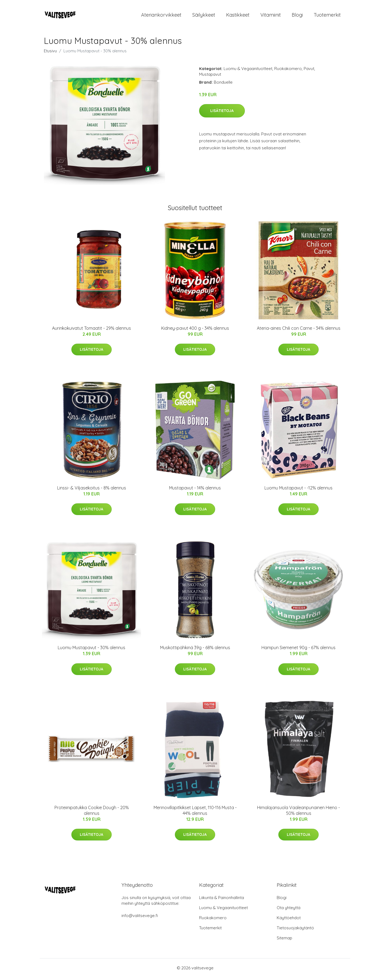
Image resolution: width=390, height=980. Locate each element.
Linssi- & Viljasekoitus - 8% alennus (92, 491)
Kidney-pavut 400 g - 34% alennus (195, 331)
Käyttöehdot (289, 920)
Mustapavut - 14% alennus (195, 491)
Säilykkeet (204, 16)
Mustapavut (210, 77)
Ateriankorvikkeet (161, 16)
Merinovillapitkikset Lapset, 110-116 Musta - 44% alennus (195, 813)
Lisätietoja (222, 113)
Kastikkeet (238, 16)
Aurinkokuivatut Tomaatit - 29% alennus (92, 331)
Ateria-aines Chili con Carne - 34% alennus (299, 331)
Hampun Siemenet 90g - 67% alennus (298, 651)
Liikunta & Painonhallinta (222, 900)
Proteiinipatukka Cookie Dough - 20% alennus (92, 813)
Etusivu (50, 54)
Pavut (309, 71)
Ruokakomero (288, 71)
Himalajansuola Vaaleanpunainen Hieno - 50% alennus (298, 813)
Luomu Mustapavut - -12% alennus (298, 491)
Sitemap (284, 941)
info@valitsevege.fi (140, 918)
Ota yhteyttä (289, 910)
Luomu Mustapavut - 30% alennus (92, 651)
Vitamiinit (271, 16)
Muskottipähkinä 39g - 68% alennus (195, 651)
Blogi (297, 16)
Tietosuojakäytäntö (295, 931)
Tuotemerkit (327, 16)
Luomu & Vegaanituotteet (248, 71)
